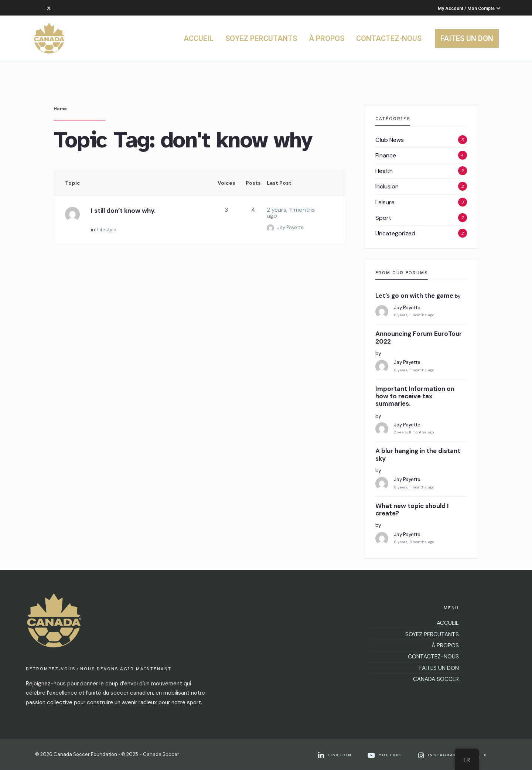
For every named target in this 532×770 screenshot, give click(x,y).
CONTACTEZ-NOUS (389, 38)
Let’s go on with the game (414, 296)
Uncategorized (395, 233)
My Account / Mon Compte (469, 8)
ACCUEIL (199, 38)
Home (60, 109)
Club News (390, 140)
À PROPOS (327, 38)
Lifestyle (107, 230)
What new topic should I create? (412, 510)
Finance (386, 155)
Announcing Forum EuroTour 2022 (419, 338)
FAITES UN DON (467, 38)
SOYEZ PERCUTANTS (261, 38)
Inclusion (387, 186)
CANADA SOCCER (436, 679)
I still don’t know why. (123, 211)
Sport (383, 218)
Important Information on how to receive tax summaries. (415, 396)
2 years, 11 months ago (291, 213)
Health (384, 171)
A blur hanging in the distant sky (418, 455)
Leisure (385, 202)
